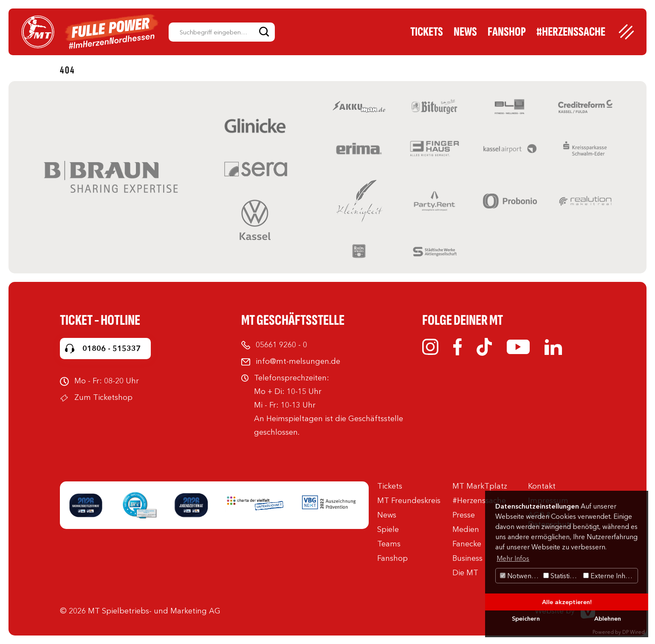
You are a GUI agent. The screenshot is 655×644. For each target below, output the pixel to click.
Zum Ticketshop (103, 397)
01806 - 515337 (112, 349)
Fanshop (507, 32)
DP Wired (634, 632)
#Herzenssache (571, 32)
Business (467, 558)
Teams (389, 544)
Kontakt (542, 486)
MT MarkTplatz (480, 486)
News (465, 32)
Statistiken (562, 576)
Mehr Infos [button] (513, 558)
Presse (464, 515)
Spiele (388, 529)
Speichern (526, 619)
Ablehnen (608, 619)
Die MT (465, 573)
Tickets (427, 32)
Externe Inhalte (610, 576)
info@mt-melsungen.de (298, 361)
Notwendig (521, 576)
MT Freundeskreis (409, 501)
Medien (466, 529)
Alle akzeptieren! (567, 602)
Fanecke (467, 544)
